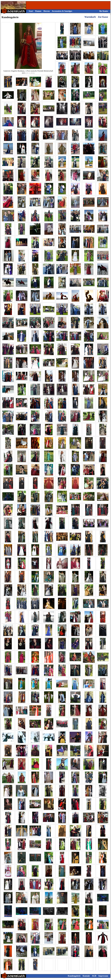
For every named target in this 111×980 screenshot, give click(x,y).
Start (31, 11)
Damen (38, 11)
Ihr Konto (104, 11)
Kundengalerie (74, 976)
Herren (47, 11)
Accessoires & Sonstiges (62, 11)
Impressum (103, 976)
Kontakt (86, 976)
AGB (94, 976)
